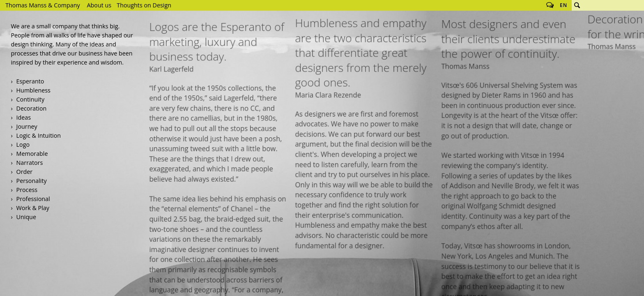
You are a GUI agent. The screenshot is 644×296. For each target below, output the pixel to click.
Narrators (30, 163)
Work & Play (33, 208)
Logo (23, 145)
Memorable (32, 154)
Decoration (32, 108)
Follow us (550, 5)
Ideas (24, 117)
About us (99, 5)
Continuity (30, 99)
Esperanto (30, 81)
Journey (27, 126)
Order (25, 172)
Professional (33, 199)
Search (577, 5)
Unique (26, 217)
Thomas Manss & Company (43, 5)
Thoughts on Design (144, 5)
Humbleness (33, 90)
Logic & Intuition (39, 135)
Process (27, 190)
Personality (32, 181)
